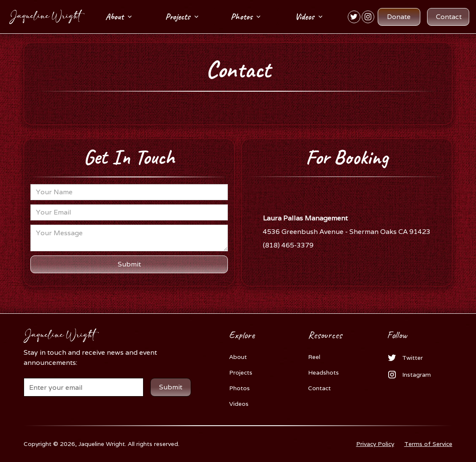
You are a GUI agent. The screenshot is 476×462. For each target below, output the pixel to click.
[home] (42, 17)
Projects (241, 372)
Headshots (323, 372)
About (238, 357)
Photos (239, 388)
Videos (239, 404)
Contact (449, 17)
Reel (314, 357)
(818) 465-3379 (288, 245)
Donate (399, 17)
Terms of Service (428, 444)
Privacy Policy (375, 444)
